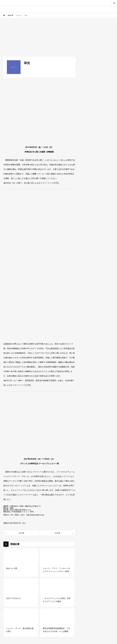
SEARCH (114, 3)
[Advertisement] (58, 35)
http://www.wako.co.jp (35, 515)
